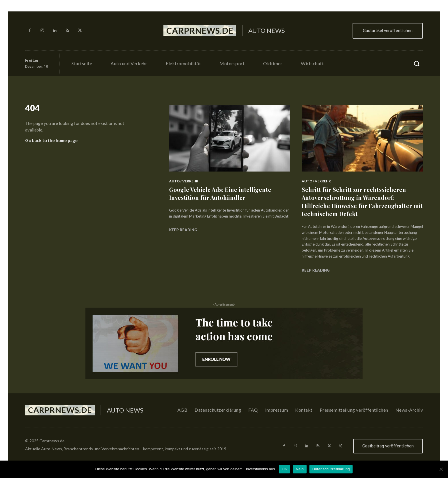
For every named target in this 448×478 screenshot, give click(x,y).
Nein (300, 469)
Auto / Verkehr (184, 181)
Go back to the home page (51, 142)
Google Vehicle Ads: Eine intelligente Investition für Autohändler (224, 193)
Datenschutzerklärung (331, 469)
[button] (417, 63)
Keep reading (183, 230)
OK (284, 469)
